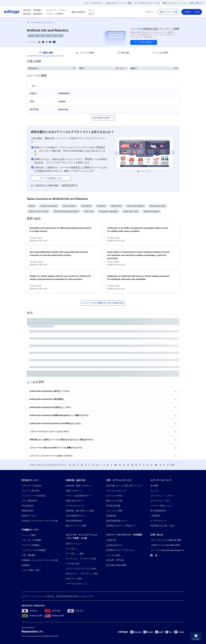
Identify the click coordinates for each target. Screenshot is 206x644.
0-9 (173, 465)
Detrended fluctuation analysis (66, 211)
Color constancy (69, 206)
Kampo (32, 206)
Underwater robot (131, 211)
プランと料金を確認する (144, 42)
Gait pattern (86, 206)
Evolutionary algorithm (108, 211)
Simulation (101, 206)
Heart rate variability (136, 206)
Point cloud (89, 211)
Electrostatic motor (158, 206)
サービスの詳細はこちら (51, 178)
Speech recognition (151, 211)
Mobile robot (116, 206)
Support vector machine (39, 211)
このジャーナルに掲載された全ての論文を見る (103, 303)
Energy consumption (49, 206)
